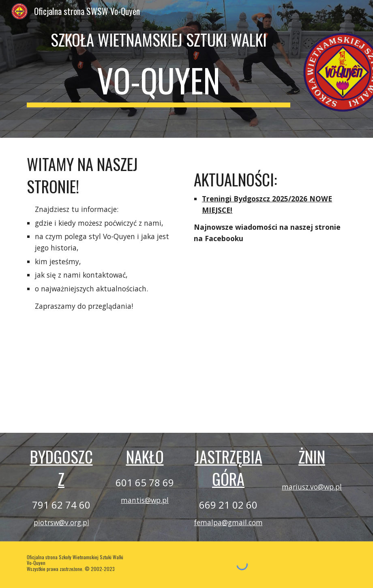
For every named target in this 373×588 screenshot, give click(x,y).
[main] (159, 40)
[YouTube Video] (103, 367)
